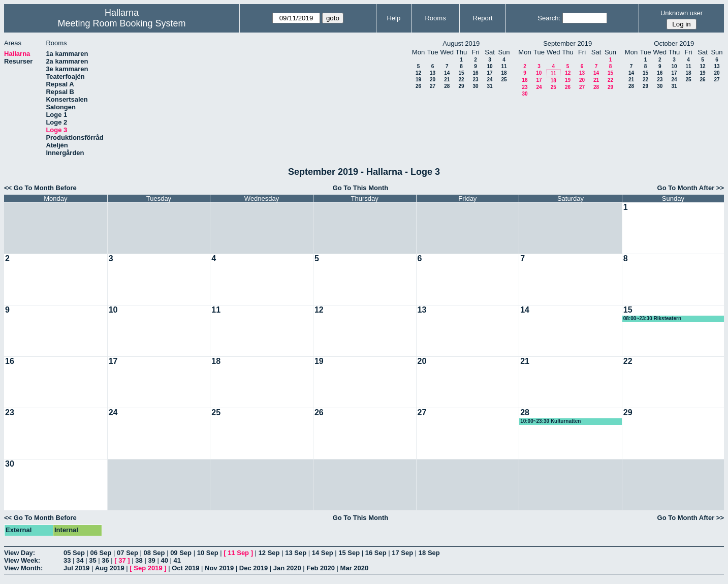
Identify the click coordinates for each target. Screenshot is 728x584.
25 (504, 80)
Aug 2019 (110, 568)
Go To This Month (361, 188)
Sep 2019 (148, 568)
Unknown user (682, 13)
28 (447, 86)
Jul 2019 (76, 568)
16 (475, 73)
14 (447, 73)
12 (418, 73)
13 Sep (296, 553)
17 (489, 73)
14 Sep (323, 553)
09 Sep (181, 553)
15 (461, 73)
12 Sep (269, 553)
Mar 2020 (355, 568)
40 (164, 560)
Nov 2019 (219, 568)
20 (433, 80)
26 (418, 86)
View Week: (22, 560)
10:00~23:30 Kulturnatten (550, 421)
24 (489, 80)
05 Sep (74, 553)
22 (461, 80)
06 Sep (101, 553)
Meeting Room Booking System (121, 23)
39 (151, 560)
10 (489, 66)
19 (418, 80)
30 (475, 86)
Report (483, 18)
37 (122, 560)
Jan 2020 (287, 568)
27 (433, 86)
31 (489, 86)
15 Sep (349, 553)
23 (475, 80)
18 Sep (429, 553)
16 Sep (376, 553)
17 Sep (402, 553)
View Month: (23, 568)
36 (105, 560)
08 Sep (154, 553)
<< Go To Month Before (40, 188)
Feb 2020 (321, 568)
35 (92, 560)
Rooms (435, 18)
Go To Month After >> (691, 188)
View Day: (20, 553)
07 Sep (128, 553)
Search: (549, 18)
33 (67, 560)
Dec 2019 (254, 568)
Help (393, 18)
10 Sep (208, 553)
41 (177, 560)
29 (461, 86)
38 (139, 560)
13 (433, 73)
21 (447, 80)
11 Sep (238, 553)
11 (504, 66)
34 (80, 560)
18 (504, 73)
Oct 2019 (185, 568)
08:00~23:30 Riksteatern (652, 318)
